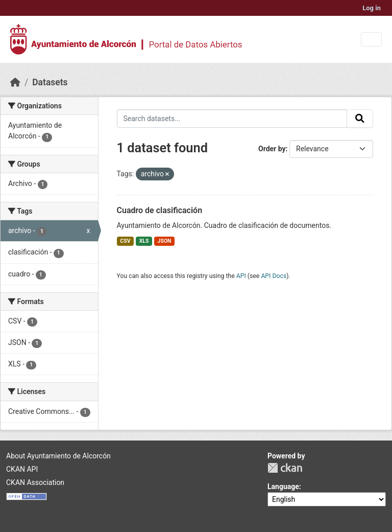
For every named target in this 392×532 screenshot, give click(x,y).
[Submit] (360, 119)
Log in (372, 8)
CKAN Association (35, 482)
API (241, 276)
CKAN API (22, 469)
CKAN (285, 468)
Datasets (50, 82)
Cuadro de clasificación (160, 210)
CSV (125, 241)
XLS (144, 241)
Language (283, 487)
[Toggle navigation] (371, 40)
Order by (272, 149)
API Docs (274, 276)
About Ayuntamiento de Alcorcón (58, 456)
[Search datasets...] (232, 119)
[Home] (15, 82)
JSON (165, 241)
